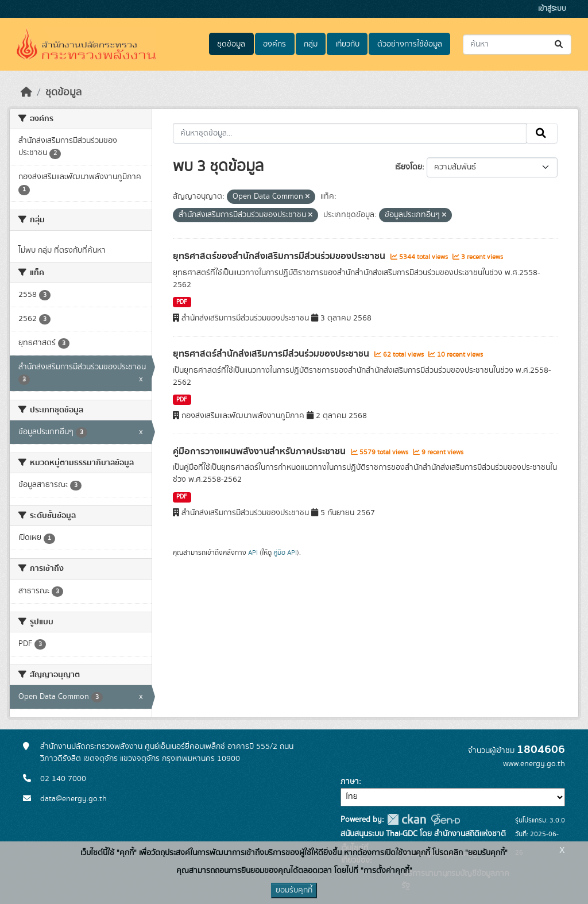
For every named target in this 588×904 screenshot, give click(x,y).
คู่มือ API (285, 553)
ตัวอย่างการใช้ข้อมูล (410, 44)
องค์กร (274, 44)
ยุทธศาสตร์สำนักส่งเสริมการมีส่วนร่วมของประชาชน (272, 354)
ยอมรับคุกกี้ (294, 890)
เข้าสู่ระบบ (552, 9)
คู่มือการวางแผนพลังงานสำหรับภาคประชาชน (260, 451)
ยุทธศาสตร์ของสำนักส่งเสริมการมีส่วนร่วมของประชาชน (280, 256)
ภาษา (350, 782)
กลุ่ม (311, 44)
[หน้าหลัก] (26, 92)
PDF (182, 302)
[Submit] (560, 45)
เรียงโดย (409, 167)
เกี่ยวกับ (347, 44)
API (253, 553)
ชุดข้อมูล (231, 44)
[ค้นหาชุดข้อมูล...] (517, 45)
